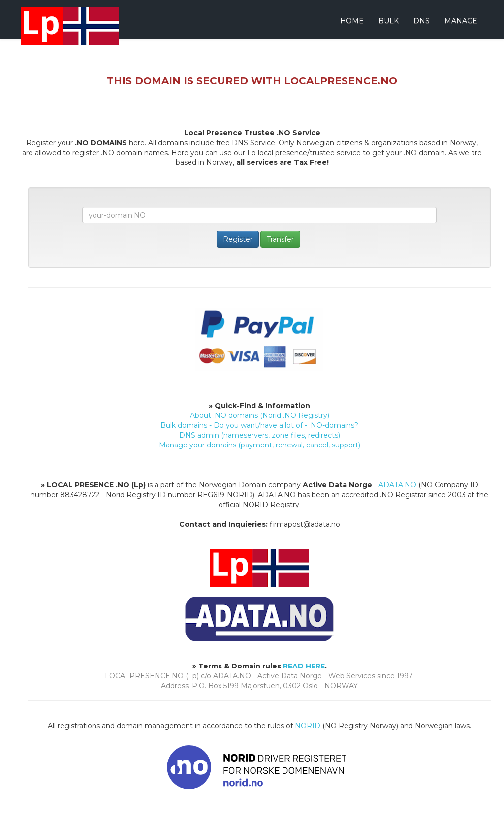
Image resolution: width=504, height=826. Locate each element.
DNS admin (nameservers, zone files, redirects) (260, 435)
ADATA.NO (397, 485)
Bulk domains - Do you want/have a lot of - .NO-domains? (259, 425)
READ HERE (304, 666)
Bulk (389, 21)
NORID (308, 726)
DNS (422, 21)
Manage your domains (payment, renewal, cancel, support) (260, 445)
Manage (461, 21)
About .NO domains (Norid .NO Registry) (260, 415)
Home (352, 21)
